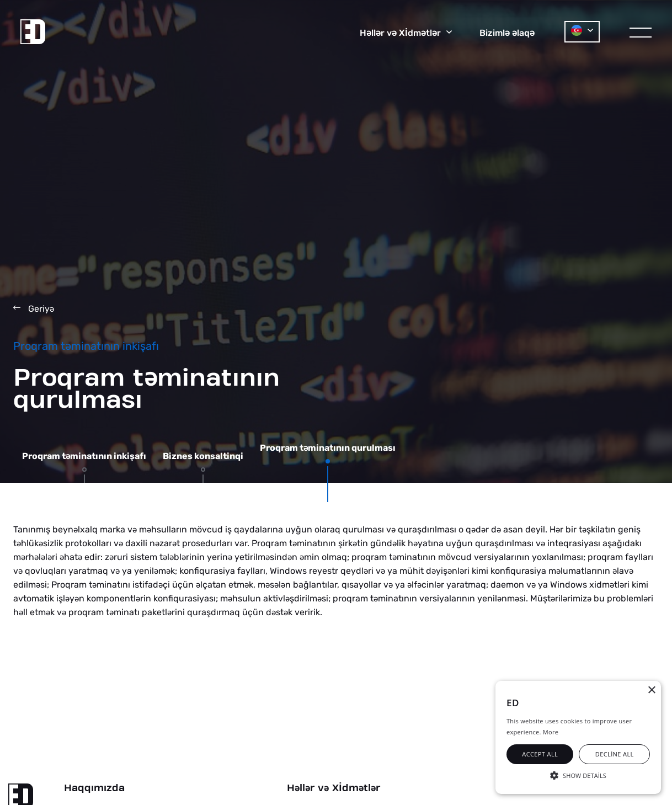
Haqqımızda (94, 788)
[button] (578, 775)
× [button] (651, 691)
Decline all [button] (615, 754)
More (551, 732)
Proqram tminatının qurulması (328, 448)
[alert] (578, 737)
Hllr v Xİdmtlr (334, 788)
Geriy (34, 309)
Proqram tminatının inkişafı (84, 456)
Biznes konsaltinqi (203, 456)
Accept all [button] (540, 754)
